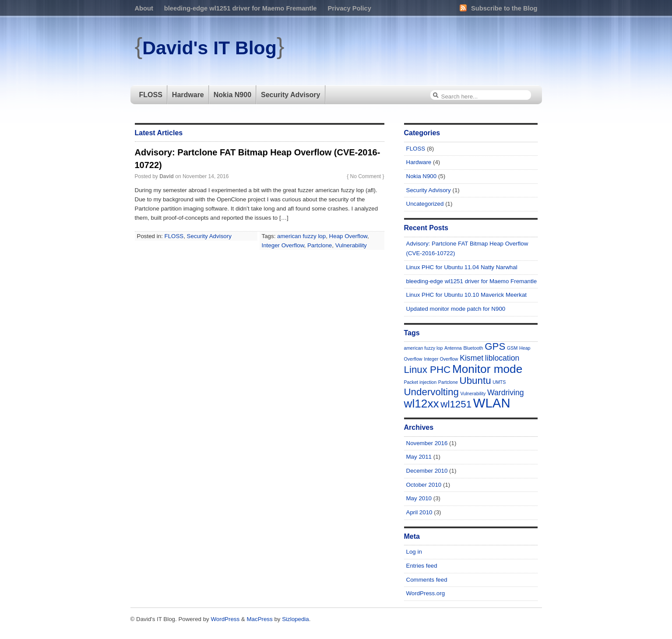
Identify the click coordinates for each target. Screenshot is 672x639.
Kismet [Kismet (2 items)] (471, 358)
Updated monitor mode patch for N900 (456, 309)
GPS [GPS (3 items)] (495, 346)
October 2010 (424, 485)
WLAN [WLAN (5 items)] (492, 403)
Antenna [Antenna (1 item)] (453, 348)
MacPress (259, 619)
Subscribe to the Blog (498, 8)
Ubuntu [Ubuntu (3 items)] (475, 381)
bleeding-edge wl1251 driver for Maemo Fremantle (241, 8)
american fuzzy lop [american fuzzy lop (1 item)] (424, 348)
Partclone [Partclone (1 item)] (448, 382)
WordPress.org (426, 593)
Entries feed (422, 566)
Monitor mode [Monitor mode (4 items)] (487, 369)
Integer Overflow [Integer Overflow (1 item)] (441, 359)
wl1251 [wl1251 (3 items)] (456, 404)
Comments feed (427, 580)
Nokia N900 (232, 95)
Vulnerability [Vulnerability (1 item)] (473, 393)
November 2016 (427, 443)
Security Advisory (290, 95)
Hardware (188, 95)
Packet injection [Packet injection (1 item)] (420, 382)
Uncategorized (425, 204)
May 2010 (419, 498)
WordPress (225, 619)
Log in (414, 552)
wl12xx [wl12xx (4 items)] (422, 404)
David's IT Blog (209, 48)
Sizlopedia (296, 619)
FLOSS (151, 95)
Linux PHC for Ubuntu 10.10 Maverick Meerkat (467, 295)
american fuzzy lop (301, 236)
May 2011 (419, 457)
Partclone (320, 245)
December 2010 (427, 471)
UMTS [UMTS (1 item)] (499, 382)
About (144, 8)
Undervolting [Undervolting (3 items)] (431, 392)
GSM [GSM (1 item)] (512, 348)
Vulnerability (351, 245)
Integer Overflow (283, 245)
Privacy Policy (349, 8)
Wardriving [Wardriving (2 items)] (506, 393)
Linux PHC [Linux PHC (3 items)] (427, 370)
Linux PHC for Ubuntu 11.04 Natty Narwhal (462, 267)
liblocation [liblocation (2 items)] (502, 358)
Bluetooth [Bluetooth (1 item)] (473, 348)
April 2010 (419, 512)
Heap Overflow (348, 236)
